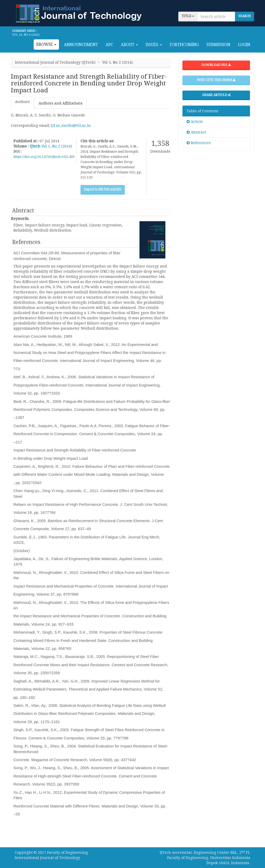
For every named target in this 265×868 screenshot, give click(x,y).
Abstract (196, 132)
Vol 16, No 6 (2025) (26, 35)
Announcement (81, 45)
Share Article (216, 95)
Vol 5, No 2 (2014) (57, 146)
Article (195, 122)
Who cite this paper (216, 80)
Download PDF (216, 65)
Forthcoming (184, 45)
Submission (218, 45)
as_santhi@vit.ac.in (71, 125)
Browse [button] (46, 44)
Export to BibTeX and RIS (103, 189)
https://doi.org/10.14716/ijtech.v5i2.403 (44, 157)
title (188, 16)
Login (244, 45)
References (199, 143)
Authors (22, 102)
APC (109, 45)
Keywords (20, 219)
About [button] (129, 45)
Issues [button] (154, 45)
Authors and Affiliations (61, 103)
